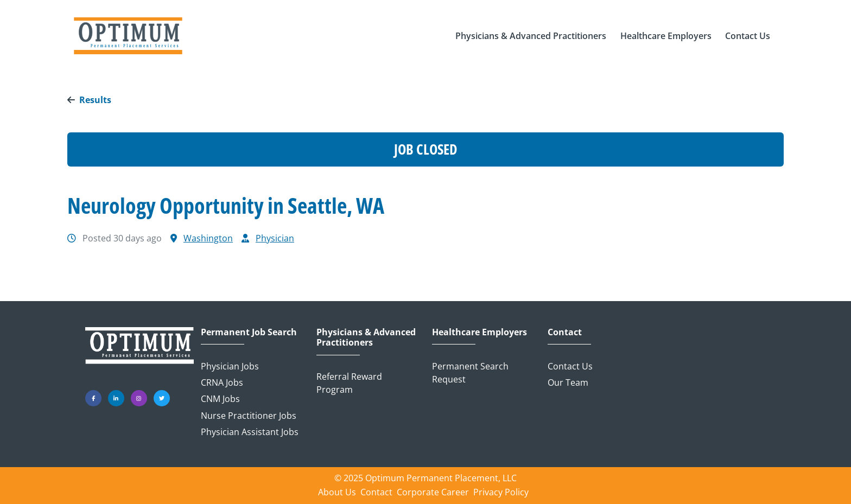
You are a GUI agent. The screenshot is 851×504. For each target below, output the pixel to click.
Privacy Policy (501, 492)
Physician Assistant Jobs (250, 432)
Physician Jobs (230, 366)
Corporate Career (433, 492)
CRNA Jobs (222, 382)
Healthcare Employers (480, 332)
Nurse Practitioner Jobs (249, 416)
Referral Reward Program (349, 383)
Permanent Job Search (249, 332)
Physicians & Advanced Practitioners (366, 337)
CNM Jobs (220, 399)
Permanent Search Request (470, 373)
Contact (565, 332)
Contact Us (570, 366)
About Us (337, 492)
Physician (275, 238)
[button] (531, 36)
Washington (208, 238)
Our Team (568, 382)
